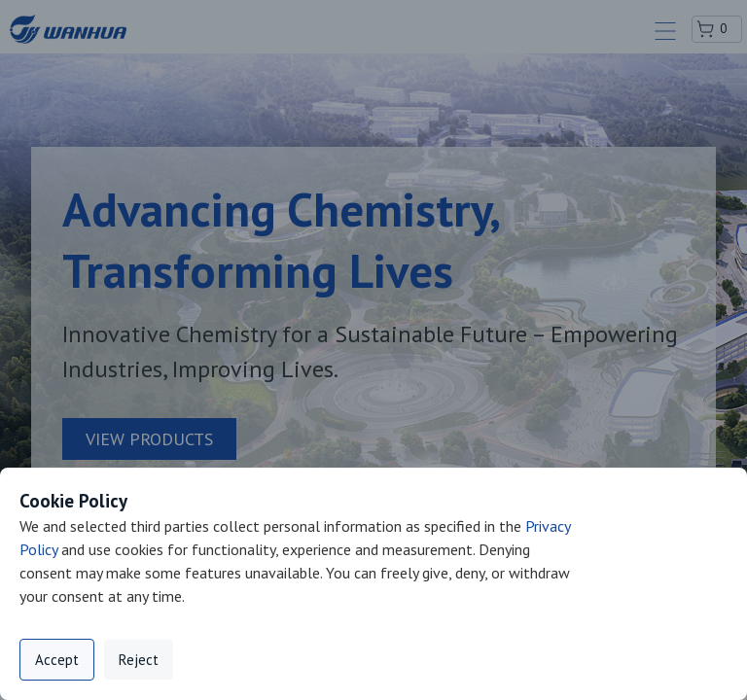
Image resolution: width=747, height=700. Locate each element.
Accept (57, 660)
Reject (139, 660)
